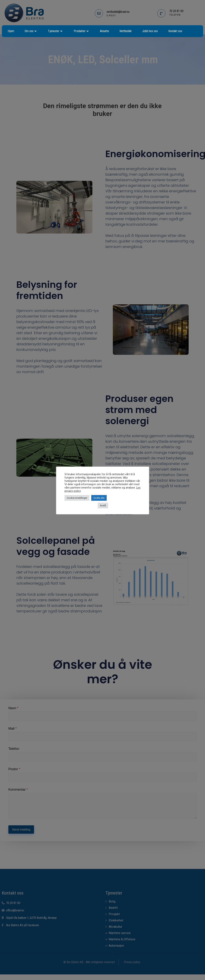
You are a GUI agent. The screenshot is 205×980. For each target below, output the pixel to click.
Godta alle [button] (99, 498)
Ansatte (104, 31)
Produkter (82, 31)
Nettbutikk (126, 31)
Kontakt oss (175, 31)
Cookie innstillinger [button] (77, 498)
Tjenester (56, 31)
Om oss (31, 31)
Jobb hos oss (150, 31)
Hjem (11, 31)
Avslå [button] (103, 505)
